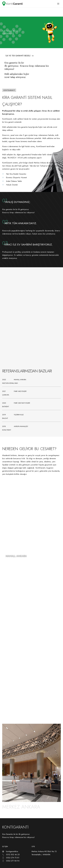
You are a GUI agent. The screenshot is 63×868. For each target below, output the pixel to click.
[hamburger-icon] (58, 4)
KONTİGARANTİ (15, 827)
